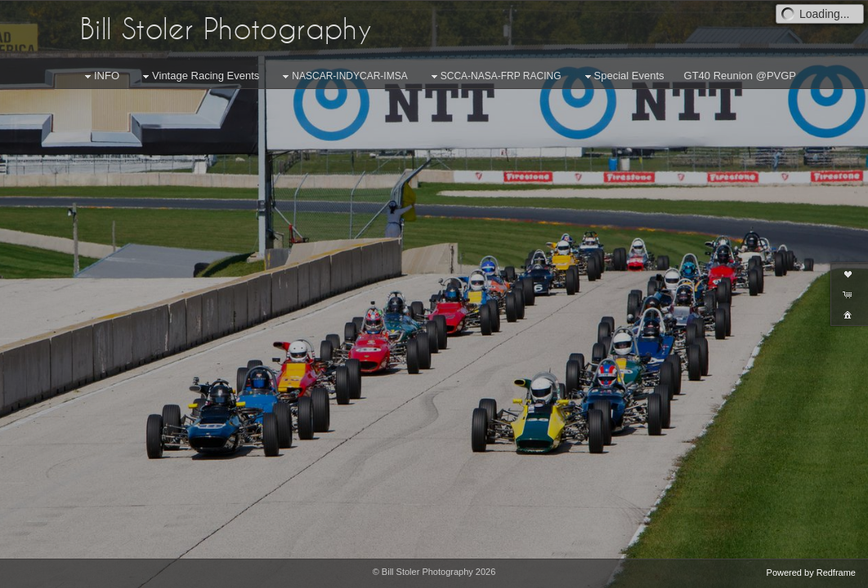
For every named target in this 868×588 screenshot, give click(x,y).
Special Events (623, 76)
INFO (100, 76)
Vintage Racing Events (199, 76)
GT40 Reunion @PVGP (740, 76)
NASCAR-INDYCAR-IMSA (343, 77)
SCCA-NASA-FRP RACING (494, 77)
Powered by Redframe (811, 572)
